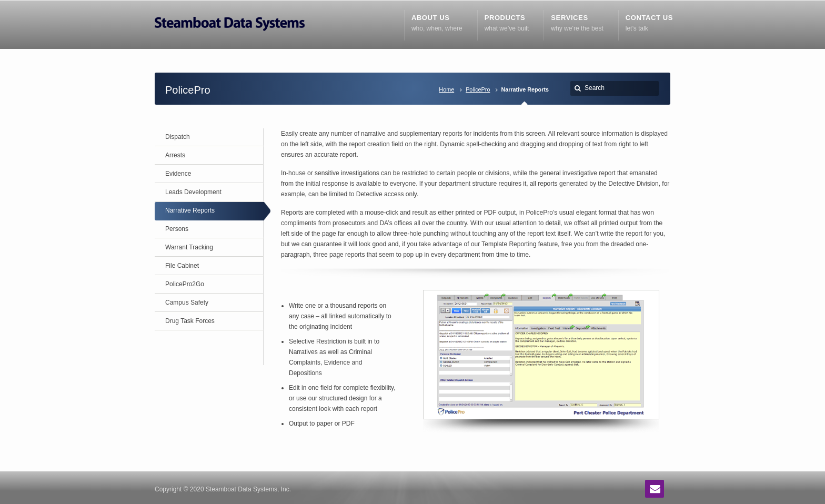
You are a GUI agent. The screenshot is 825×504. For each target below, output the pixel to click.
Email (655, 489)
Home (446, 89)
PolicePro (478, 89)
